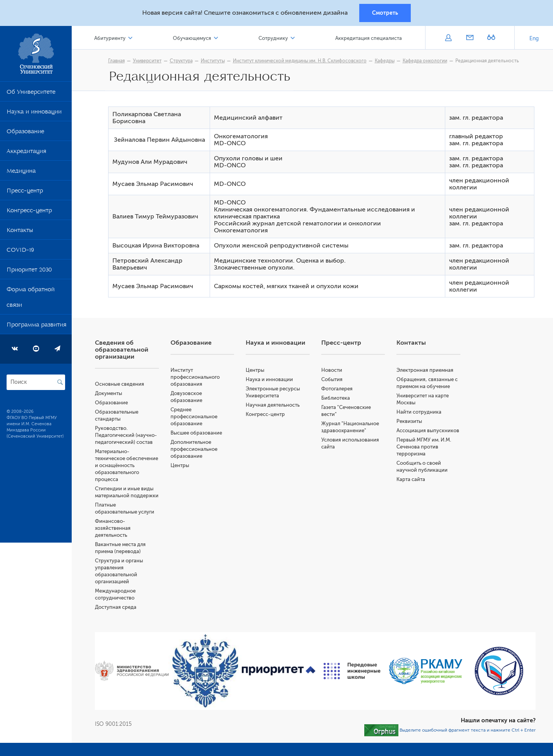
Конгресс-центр (29, 212)
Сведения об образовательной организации (122, 350)
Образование (25, 133)
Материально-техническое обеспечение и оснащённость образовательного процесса (127, 465)
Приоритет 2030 (29, 271)
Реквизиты (409, 421)
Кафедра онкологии (425, 61)
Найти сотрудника (419, 412)
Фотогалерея (337, 389)
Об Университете (31, 93)
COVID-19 (20, 251)
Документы (109, 393)
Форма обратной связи (31, 299)
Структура (181, 61)
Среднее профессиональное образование (194, 417)
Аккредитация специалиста (369, 38)
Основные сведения (120, 384)
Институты (213, 61)
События (332, 379)
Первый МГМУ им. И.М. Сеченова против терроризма (424, 447)
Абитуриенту (110, 38)
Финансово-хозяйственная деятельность (113, 528)
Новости (332, 370)
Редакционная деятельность (487, 61)
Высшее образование (196, 433)
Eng (534, 39)
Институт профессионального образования (195, 377)
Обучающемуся (192, 38)
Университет (147, 61)
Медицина (21, 172)
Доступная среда (116, 607)
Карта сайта (411, 479)
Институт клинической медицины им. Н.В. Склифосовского (300, 61)
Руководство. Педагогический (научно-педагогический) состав (126, 435)
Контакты (20, 232)
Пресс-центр (25, 192)
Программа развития (36, 326)
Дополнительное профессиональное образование (194, 449)
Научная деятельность (273, 405)
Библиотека (336, 398)
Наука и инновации (34, 113)
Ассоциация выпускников (428, 430)
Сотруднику (273, 38)
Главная (116, 61)
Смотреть (385, 13)
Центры (180, 465)
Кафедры (385, 61)
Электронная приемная (425, 370)
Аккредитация (26, 153)
